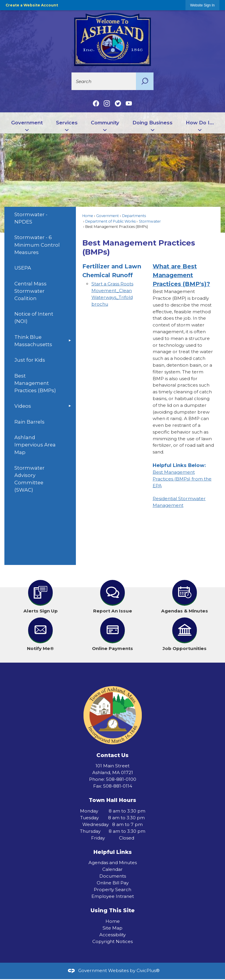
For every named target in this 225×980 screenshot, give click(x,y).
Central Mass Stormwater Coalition (30, 291)
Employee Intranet (113, 896)
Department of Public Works (110, 221)
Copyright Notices (112, 941)
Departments (134, 216)
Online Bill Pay (113, 883)
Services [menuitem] (67, 123)
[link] (202, 5)
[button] (145, 81)
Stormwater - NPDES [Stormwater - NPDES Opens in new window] (31, 218)
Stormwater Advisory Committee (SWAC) (29, 479)
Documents (113, 876)
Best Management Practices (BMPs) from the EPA (182, 479)
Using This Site (113, 910)
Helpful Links (113, 852)
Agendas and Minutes (113, 863)
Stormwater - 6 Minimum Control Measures (37, 245)
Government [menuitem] (27, 123)
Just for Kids (30, 360)
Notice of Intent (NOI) (34, 318)
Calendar (112, 869)
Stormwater (150, 221)
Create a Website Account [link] (32, 5)
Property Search (112, 890)
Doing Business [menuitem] (152, 123)
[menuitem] (40, 218)
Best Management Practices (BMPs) (35, 383)
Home (88, 216)
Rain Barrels (29, 422)
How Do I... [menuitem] (200, 123)
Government (108, 216)
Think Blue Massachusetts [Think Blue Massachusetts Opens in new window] (33, 341)
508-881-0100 (121, 779)
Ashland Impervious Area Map (35, 445)
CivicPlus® (148, 970)
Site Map (112, 928)
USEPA (23, 268)
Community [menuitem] (105, 123)
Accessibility (112, 935)
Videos (23, 406)
